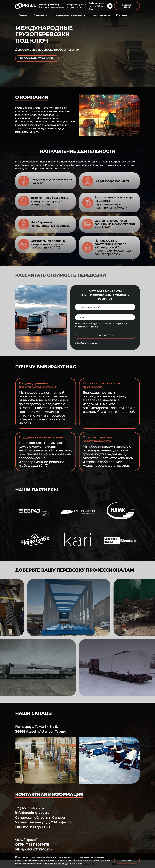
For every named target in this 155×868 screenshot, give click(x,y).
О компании (40, 15)
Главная (23, 15)
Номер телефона (89, 307)
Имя (82, 317)
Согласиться (127, 860)
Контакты (121, 15)
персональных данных (87, 327)
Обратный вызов (127, 6)
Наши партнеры (101, 15)
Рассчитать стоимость (37, 58)
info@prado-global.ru (77, 5)
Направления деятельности (70, 15)
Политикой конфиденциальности (64, 864)
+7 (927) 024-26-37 (76, 7)
